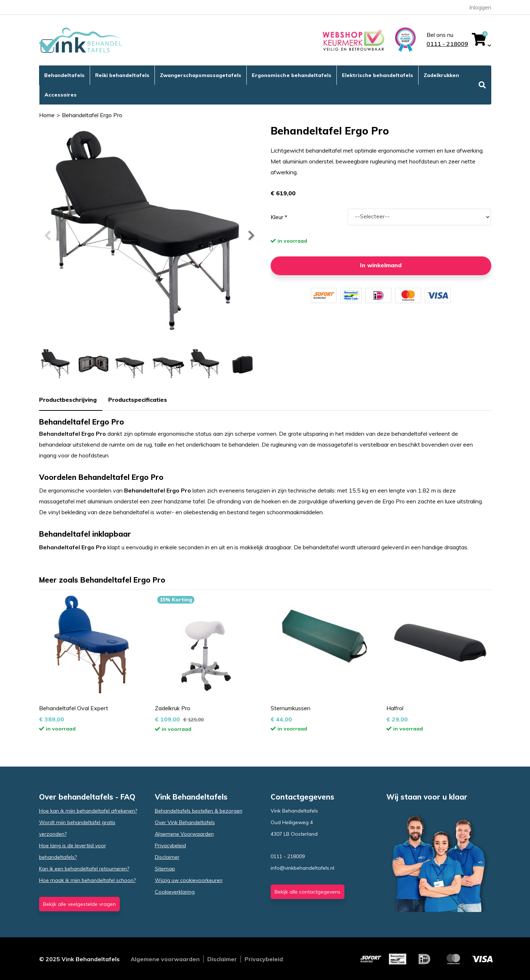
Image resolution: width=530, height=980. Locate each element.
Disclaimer (167, 857)
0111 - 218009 (447, 44)
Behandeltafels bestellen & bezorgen (199, 811)
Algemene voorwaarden (165, 959)
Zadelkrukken (441, 75)
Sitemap (165, 869)
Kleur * (279, 217)
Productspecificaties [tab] (138, 400)
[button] (251, 235)
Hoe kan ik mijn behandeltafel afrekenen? (88, 811)
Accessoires (61, 95)
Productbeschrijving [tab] (68, 400)
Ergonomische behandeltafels (291, 75)
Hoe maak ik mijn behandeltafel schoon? (87, 880)
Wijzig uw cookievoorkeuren (189, 880)
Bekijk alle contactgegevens (308, 892)
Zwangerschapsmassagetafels (201, 75)
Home (47, 115)
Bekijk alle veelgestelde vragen (79, 904)
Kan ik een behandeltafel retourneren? (84, 869)
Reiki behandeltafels (122, 75)
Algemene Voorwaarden (184, 834)
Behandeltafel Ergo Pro (92, 115)
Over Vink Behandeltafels (185, 822)
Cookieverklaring (175, 892)
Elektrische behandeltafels (378, 75)
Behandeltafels (64, 75)
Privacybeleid (170, 845)
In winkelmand (381, 265)
